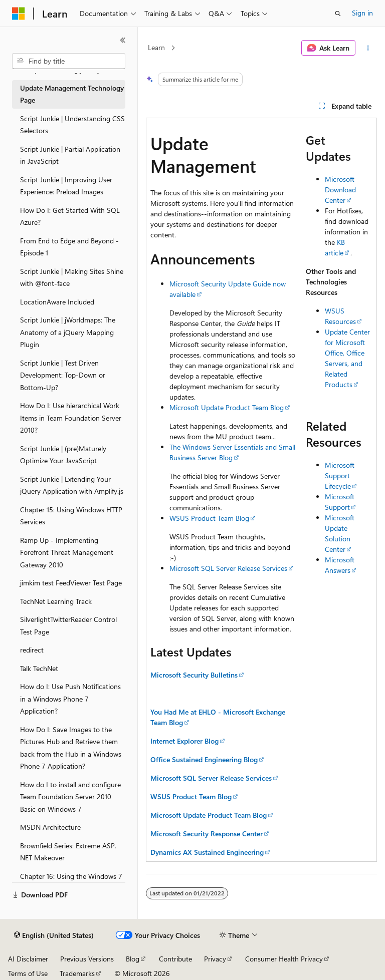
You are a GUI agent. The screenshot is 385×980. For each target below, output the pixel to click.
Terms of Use (28, 973)
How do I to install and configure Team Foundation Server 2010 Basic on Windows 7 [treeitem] (70, 797)
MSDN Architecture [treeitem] (50, 827)
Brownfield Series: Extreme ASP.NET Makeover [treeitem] (68, 852)
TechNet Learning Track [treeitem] (56, 601)
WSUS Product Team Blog (209, 518)
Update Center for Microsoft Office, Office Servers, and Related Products (347, 358)
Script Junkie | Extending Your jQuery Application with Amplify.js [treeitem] (72, 485)
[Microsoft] (19, 14)
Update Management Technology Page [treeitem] (72, 94)
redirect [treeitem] (32, 650)
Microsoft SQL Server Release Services (228, 568)
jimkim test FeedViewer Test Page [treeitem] (71, 583)
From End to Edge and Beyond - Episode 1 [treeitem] (69, 247)
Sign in (362, 13)
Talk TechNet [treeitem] (39, 668)
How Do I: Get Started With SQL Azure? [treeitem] (70, 216)
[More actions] (368, 48)
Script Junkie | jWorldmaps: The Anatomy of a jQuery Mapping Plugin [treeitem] (68, 332)
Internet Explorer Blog (184, 741)
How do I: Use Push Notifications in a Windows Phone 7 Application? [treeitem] (70, 699)
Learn (156, 47)
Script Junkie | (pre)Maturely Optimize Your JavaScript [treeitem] (63, 455)
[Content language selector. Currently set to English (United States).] (54, 935)
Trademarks (77, 973)
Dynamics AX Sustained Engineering (207, 852)
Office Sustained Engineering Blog (204, 759)
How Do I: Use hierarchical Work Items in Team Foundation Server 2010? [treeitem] (71, 418)
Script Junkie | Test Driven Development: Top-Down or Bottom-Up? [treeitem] (63, 375)
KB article (335, 247)
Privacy (215, 959)
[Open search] (338, 14)
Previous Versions (87, 959)
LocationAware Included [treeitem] (57, 302)
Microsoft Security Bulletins (194, 675)
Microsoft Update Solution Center (340, 533)
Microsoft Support (340, 502)
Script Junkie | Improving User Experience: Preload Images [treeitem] (66, 186)
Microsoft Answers (340, 565)
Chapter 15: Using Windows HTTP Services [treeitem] (71, 516)
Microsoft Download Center (340, 190)
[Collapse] (123, 40)
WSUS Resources (340, 316)
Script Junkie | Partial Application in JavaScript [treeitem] (70, 155)
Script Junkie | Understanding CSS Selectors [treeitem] (72, 125)
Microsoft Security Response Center (207, 834)
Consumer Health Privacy (284, 959)
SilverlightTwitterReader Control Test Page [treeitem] (68, 625)
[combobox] (69, 61)
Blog (133, 959)
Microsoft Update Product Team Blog (227, 407)
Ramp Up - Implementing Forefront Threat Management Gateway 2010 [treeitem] (67, 552)
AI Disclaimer (28, 959)
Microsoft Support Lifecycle (340, 475)
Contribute (175, 959)
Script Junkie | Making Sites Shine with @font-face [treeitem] (72, 277)
